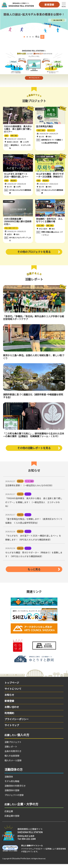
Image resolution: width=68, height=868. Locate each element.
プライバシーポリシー (17, 723)
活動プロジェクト (13, 746)
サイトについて (34, 79)
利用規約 (9, 717)
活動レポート (11, 750)
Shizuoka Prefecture (21, 862)
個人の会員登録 (12, 760)
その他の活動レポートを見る (34, 451)
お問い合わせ (12, 711)
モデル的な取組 (12, 785)
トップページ (12, 687)
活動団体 (9, 780)
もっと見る (34, 573)
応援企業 (9, 815)
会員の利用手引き (13, 755)
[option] (34, 21)
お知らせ (9, 699)
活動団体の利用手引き (15, 790)
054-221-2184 (29, 843)
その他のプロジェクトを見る (34, 255)
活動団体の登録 (12, 794)
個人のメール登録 (13, 764)
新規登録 (49, 5)
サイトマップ (12, 729)
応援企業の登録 (12, 820)
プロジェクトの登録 (14, 799)
